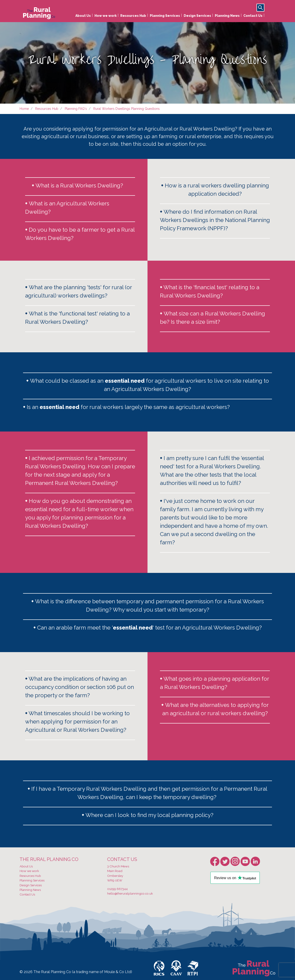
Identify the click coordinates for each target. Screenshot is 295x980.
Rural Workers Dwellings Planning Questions (127, 109)
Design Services (197, 16)
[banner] (39, 12)
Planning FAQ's (76, 109)
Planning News (227, 16)
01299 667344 (117, 889)
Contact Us (253, 16)
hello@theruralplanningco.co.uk (130, 893)
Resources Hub (133, 16)
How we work (106, 16)
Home (24, 109)
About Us (83, 16)
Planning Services (165, 16)
